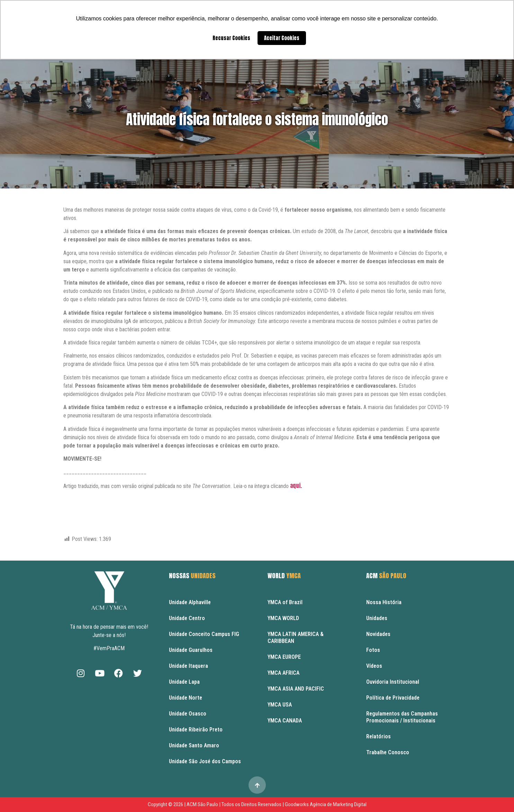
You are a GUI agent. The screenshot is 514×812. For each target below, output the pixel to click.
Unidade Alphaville (190, 602)
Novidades (378, 634)
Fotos (373, 650)
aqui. (297, 486)
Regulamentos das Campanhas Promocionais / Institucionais (402, 717)
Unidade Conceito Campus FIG (204, 634)
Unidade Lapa (184, 682)
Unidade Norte (186, 698)
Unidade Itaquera (188, 666)
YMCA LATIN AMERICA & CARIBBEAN (296, 638)
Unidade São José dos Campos (205, 761)
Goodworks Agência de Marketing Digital (326, 804)
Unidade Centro (187, 618)
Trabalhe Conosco (388, 752)
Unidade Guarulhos (191, 650)
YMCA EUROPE (284, 657)
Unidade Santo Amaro (194, 745)
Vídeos (374, 666)
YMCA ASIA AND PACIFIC (296, 689)
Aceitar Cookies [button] (282, 38)
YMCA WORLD (283, 618)
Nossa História (384, 602)
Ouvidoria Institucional (393, 682)
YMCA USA (280, 705)
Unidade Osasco (188, 714)
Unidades (377, 618)
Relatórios (378, 736)
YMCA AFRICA (283, 673)
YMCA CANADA (285, 721)
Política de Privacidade (393, 698)
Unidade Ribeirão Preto (196, 730)
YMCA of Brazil (285, 602)
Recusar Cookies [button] (231, 38)
